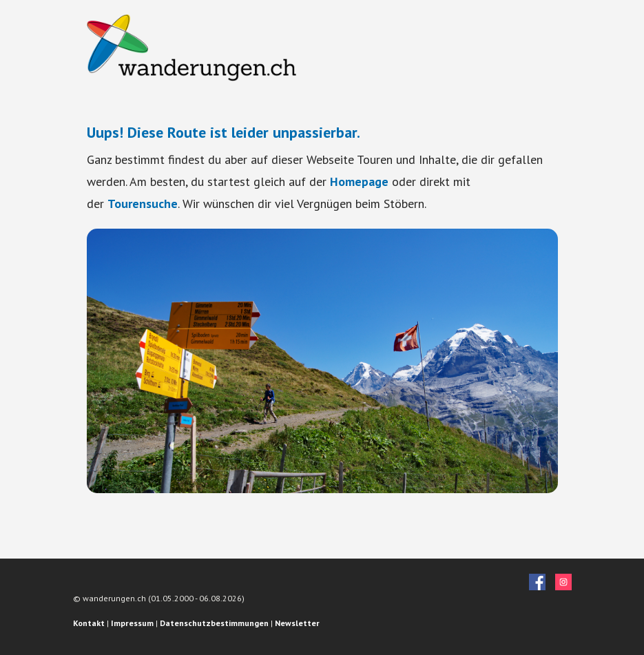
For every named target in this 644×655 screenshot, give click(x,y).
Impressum (132, 623)
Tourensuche (143, 204)
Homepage (359, 181)
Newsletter (297, 623)
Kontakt (89, 623)
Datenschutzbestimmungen (214, 623)
